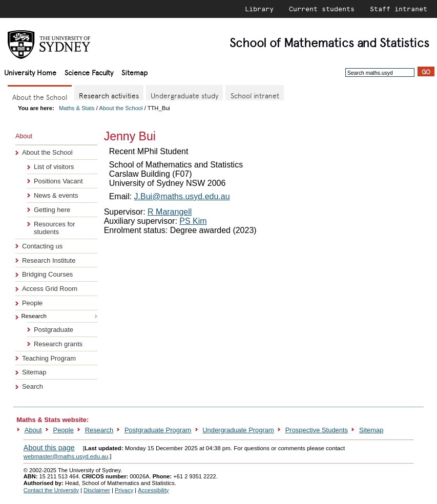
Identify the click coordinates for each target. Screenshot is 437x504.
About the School (121, 108)
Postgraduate (54, 330)
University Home (30, 72)
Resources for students (55, 228)
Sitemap (134, 72)
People (32, 303)
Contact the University (51, 490)
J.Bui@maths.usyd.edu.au (182, 196)
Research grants (58, 344)
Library (259, 9)
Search (33, 386)
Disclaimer (97, 490)
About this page (49, 448)
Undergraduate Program (238, 430)
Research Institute (49, 260)
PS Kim (193, 221)
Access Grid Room (50, 289)
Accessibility (153, 490)
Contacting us (42, 246)
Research (99, 430)
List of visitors (54, 167)
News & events (56, 195)
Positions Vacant (58, 181)
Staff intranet (399, 9)
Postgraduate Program (158, 430)
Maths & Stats (77, 108)
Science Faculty (89, 72)
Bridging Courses (47, 274)
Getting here (52, 210)
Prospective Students (317, 430)
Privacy (124, 490)
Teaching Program (49, 358)
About (33, 430)
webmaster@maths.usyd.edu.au (66, 456)
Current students (322, 9)
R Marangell (170, 212)
